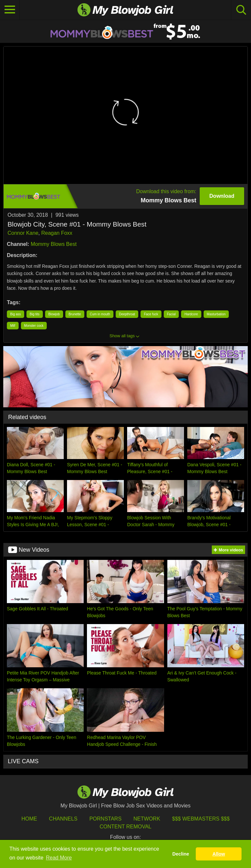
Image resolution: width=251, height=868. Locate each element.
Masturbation (216, 314)
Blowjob (54, 314)
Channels (63, 819)
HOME (29, 819)
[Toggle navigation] (10, 10)
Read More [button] (59, 858)
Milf (13, 326)
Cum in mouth (100, 314)
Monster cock (34, 326)
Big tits (35, 314)
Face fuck (151, 314)
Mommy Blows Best (54, 244)
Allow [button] (219, 854)
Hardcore (191, 314)
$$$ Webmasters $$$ (201, 819)
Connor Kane (23, 233)
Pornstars (105, 819)
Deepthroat (127, 314)
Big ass (16, 314)
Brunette (75, 314)
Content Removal (126, 827)
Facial (171, 314)
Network (147, 819)
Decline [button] (181, 854)
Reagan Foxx (57, 233)
